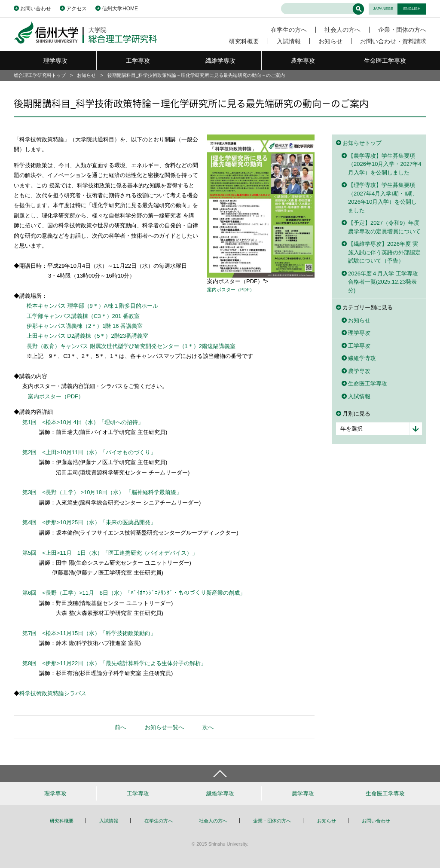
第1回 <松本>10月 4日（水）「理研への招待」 (83, 422)
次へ (208, 727)
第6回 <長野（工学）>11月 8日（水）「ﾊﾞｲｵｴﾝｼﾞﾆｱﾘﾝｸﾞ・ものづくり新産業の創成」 (134, 593)
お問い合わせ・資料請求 (393, 41)
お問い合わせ (36, 9)
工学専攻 (138, 61)
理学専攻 (55, 61)
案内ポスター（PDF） (231, 290)
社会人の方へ (342, 30)
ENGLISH (412, 9)
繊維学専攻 (220, 61)
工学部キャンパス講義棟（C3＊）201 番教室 (83, 316)
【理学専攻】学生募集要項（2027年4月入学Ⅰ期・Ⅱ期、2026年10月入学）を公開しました (383, 198)
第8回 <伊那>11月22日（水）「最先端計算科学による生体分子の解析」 (114, 663)
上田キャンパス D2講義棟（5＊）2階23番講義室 (87, 336)
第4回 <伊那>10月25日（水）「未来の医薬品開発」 (89, 522)
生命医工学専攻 (385, 61)
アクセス (76, 9)
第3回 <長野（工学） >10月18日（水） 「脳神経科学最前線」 (102, 492)
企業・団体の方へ (402, 30)
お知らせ (330, 41)
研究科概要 (244, 41)
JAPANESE (383, 9)
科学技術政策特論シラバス (53, 693)
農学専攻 (303, 61)
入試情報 (289, 41)
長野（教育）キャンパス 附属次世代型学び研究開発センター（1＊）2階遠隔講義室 (131, 346)
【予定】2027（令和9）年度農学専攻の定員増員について (384, 227)
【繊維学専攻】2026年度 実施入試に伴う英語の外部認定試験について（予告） (384, 252)
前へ (120, 727)
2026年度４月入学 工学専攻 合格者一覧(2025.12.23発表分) (383, 282)
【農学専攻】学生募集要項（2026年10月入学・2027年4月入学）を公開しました (385, 164)
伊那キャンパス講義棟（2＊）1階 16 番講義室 (85, 326)
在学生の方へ (289, 30)
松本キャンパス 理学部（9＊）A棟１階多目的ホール (92, 306)
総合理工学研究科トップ (40, 75)
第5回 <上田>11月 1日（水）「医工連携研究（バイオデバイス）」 (110, 553)
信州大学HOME (120, 9)
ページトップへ (220, 773)
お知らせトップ (362, 143)
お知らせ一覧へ (164, 727)
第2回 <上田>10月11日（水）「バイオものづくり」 (89, 452)
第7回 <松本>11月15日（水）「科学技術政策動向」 (89, 633)
